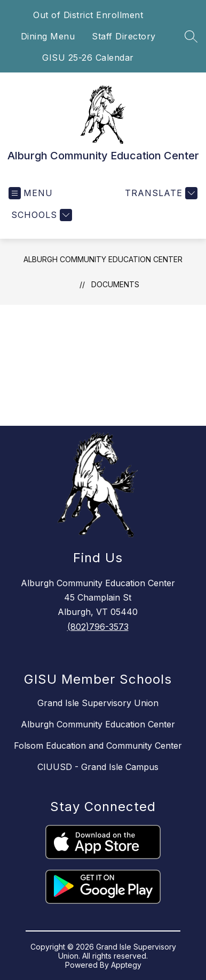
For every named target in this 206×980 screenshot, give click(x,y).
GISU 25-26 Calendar (88, 58)
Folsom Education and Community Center (98, 746)
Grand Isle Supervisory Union (98, 703)
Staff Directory (124, 36)
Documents (115, 284)
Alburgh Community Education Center (103, 259)
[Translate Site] (160, 193)
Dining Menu (48, 36)
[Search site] (191, 36)
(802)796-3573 (98, 627)
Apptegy (126, 965)
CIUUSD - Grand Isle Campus (98, 767)
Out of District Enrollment (88, 15)
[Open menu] (31, 193)
